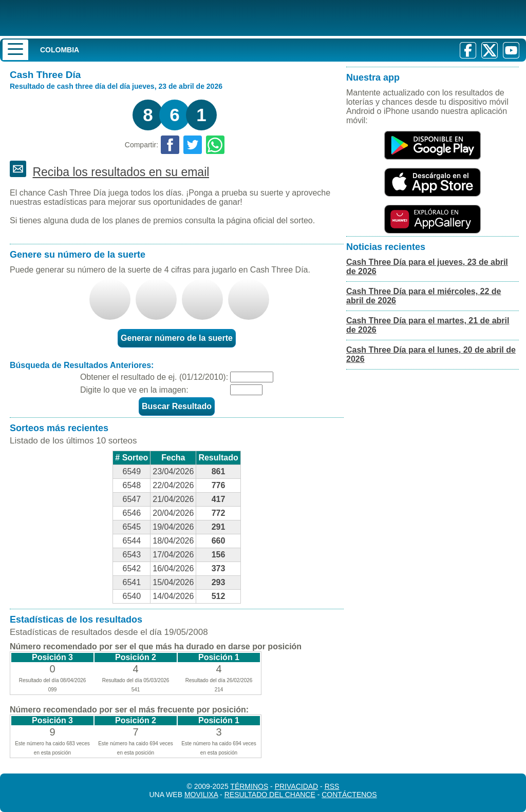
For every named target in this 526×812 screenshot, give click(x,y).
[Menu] (15, 50)
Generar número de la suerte (177, 338)
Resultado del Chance (270, 795)
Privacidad (297, 786)
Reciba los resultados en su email (121, 172)
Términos (249, 786)
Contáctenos (349, 795)
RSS (332, 786)
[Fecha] (252, 377)
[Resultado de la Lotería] (133, 18)
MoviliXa (201, 795)
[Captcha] (246, 390)
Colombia (60, 50)
